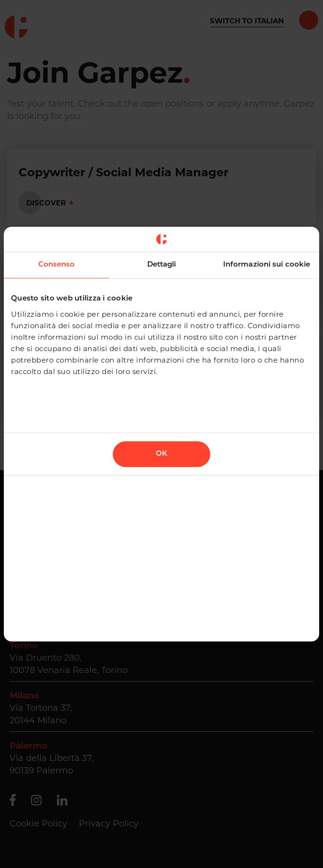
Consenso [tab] (57, 265)
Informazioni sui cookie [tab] (267, 265)
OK (161, 454)
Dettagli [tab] (162, 265)
